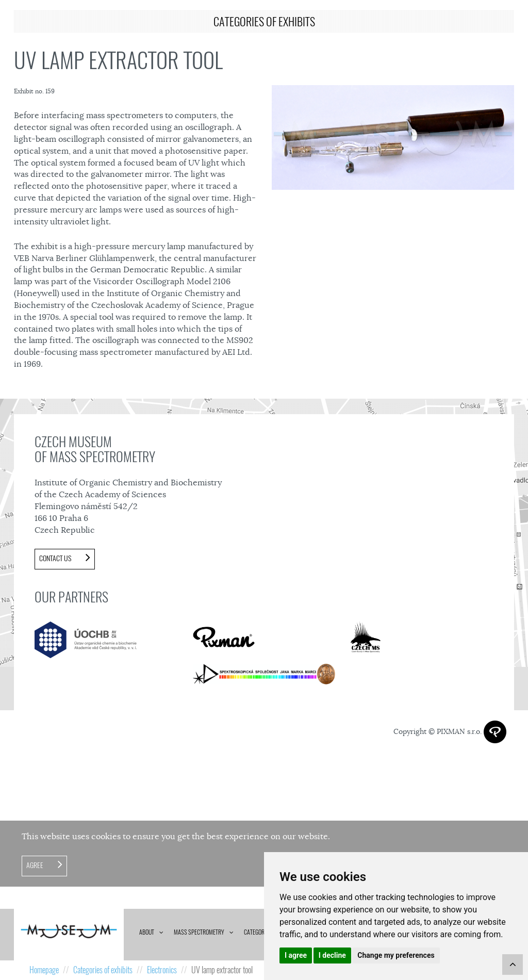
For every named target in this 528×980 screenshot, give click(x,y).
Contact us (56, 558)
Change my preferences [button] (396, 955)
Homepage (44, 970)
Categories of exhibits (103, 970)
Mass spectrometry (199, 932)
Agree (36, 865)
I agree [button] (296, 955)
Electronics (162, 970)
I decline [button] (332, 955)
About (147, 932)
